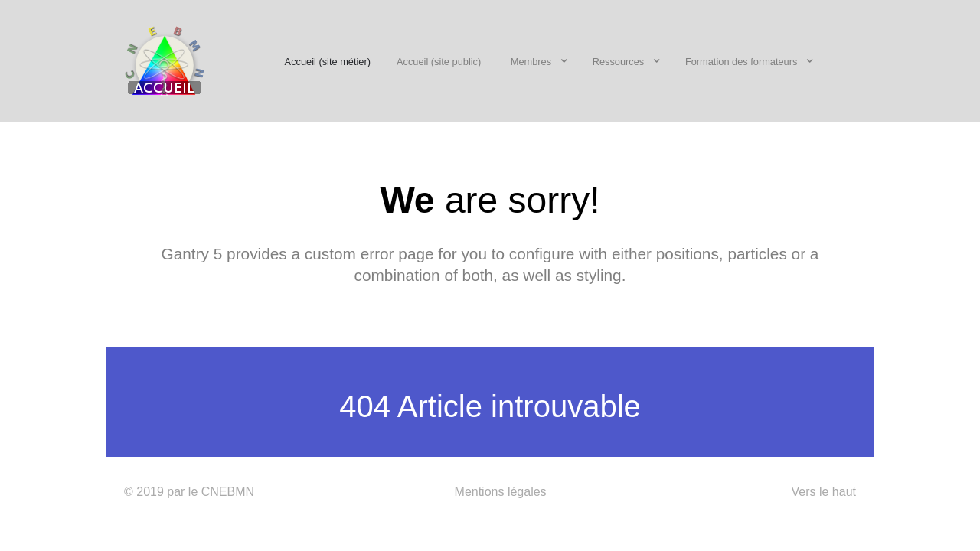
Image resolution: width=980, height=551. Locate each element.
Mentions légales (501, 492)
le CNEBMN (221, 492)
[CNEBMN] (165, 59)
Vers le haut (823, 492)
